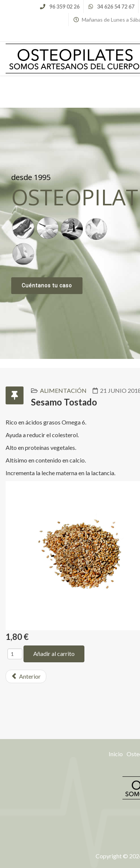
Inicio (116, 754)
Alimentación (63, 390)
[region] (70, 233)
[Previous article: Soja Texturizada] (26, 676)
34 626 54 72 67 (116, 7)
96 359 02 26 (64, 7)
